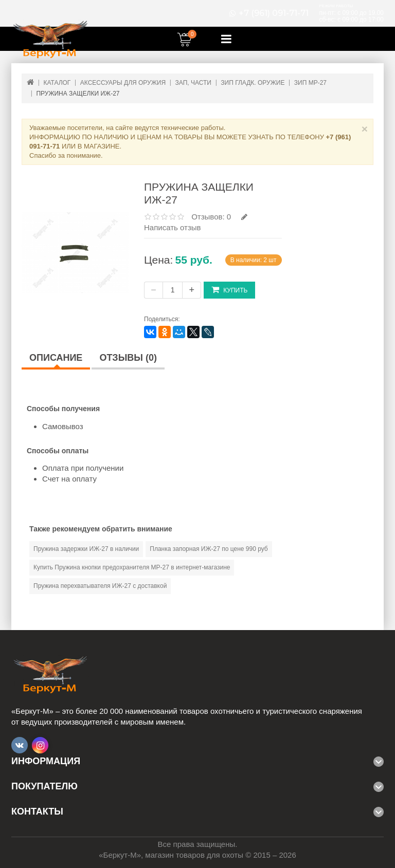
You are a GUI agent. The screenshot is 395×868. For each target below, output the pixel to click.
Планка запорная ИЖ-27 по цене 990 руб (209, 549)
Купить (229, 290)
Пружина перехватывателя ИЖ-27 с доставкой (100, 586)
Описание (56, 358)
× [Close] (365, 129)
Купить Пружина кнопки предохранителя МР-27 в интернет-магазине (132, 567)
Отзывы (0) (128, 358)
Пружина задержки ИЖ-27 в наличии (86, 549)
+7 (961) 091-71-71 (274, 13)
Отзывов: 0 (211, 217)
